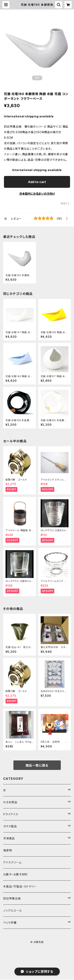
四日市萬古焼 (12, 898)
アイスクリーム (12, 862)
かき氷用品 (10, 802)
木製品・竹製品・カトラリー (20, 886)
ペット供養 (10, 922)
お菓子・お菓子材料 (15, 874)
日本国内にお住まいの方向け (37, 194)
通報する (65, 203)
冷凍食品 (9, 838)
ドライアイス (11, 814)
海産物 (7, 850)
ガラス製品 (10, 826)
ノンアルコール (13, 910)
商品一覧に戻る (37, 765)
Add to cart (37, 182)
